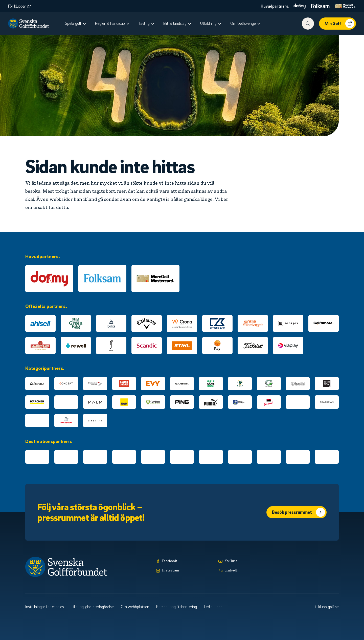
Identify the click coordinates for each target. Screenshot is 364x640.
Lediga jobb (213, 607)
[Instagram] (185, 571)
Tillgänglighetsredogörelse (92, 607)
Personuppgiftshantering (177, 607)
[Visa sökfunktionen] (308, 24)
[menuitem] (76, 24)
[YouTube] (247, 561)
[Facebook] (185, 561)
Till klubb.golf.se (326, 607)
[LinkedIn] (247, 571)
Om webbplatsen (135, 607)
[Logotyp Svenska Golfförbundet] (28, 24)
